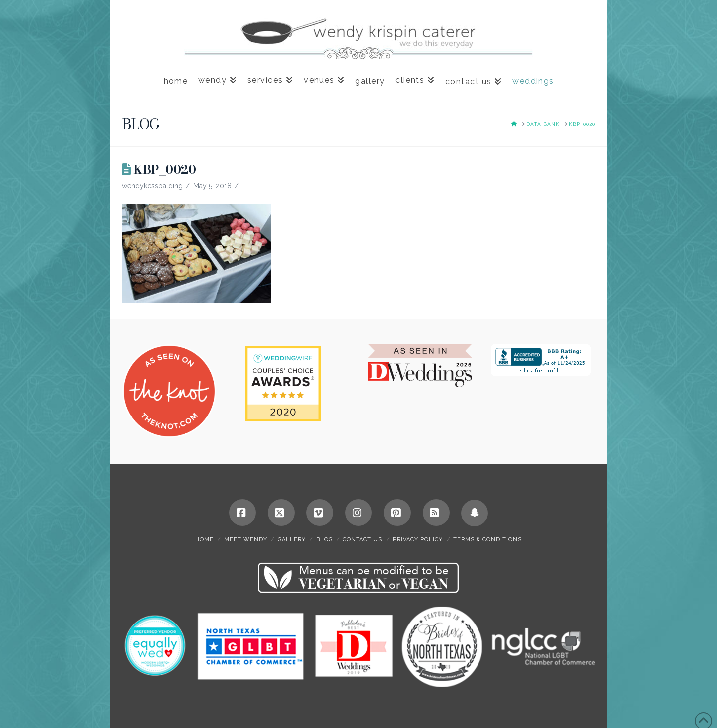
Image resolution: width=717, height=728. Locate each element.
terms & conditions (487, 540)
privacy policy (418, 540)
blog (324, 540)
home (204, 540)
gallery (292, 540)
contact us (362, 540)
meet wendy (246, 540)
